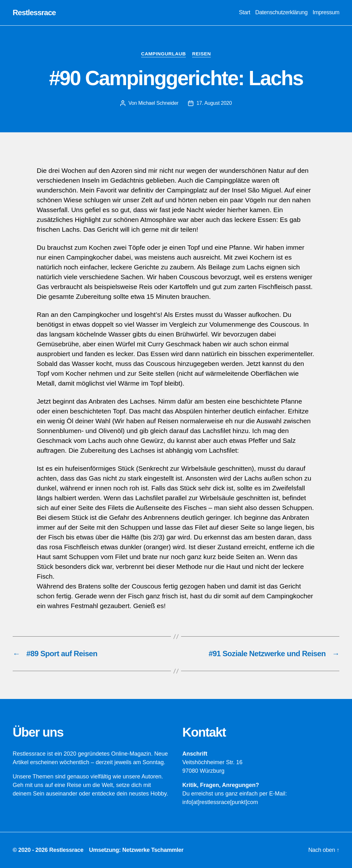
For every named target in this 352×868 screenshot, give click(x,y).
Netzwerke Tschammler (153, 850)
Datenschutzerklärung (281, 12)
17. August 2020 (214, 103)
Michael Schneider (158, 103)
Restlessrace (34, 13)
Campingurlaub (163, 54)
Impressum (326, 12)
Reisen (201, 54)
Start (245, 12)
